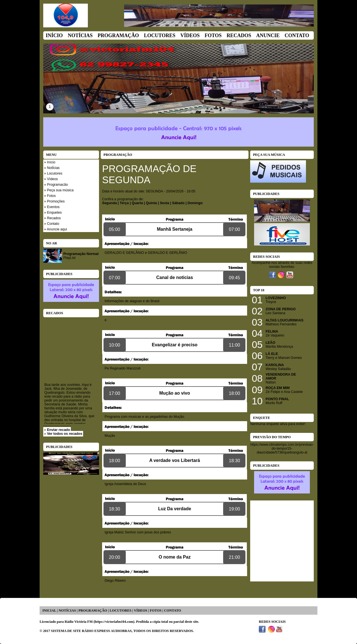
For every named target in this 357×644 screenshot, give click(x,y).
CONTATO (173, 610)
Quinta (151, 203)
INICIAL (49, 610)
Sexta (164, 203)
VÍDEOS (141, 610)
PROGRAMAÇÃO (93, 610)
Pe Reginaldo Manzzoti (123, 368)
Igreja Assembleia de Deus (125, 484)
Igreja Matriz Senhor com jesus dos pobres (138, 532)
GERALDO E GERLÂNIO (124, 253)
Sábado (178, 203)
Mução (110, 436)
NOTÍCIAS (67, 610)
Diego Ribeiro (115, 581)
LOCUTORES (120, 610)
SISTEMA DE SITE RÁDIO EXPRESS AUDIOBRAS (91, 631)
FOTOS (156, 610)
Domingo (195, 203)
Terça (124, 203)
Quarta (137, 203)
